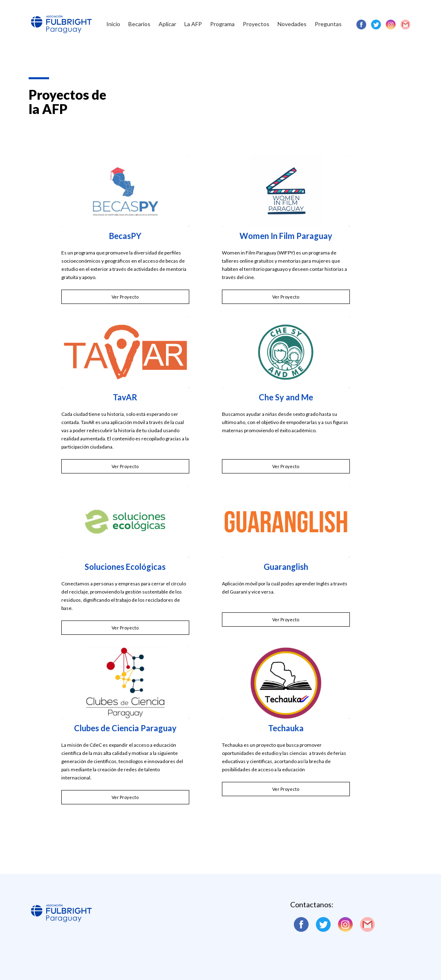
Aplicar (167, 24)
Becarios (139, 24)
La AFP (193, 24)
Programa (222, 24)
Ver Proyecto (125, 297)
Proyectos (256, 24)
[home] (61, 18)
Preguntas (328, 24)
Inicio (113, 24)
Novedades (292, 24)
